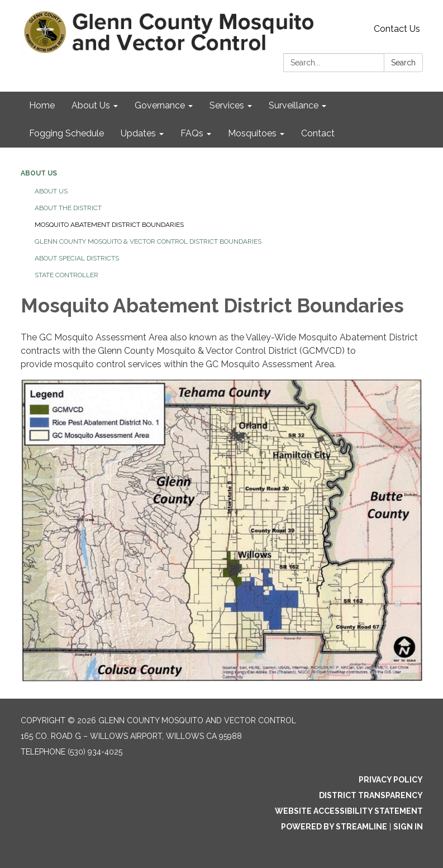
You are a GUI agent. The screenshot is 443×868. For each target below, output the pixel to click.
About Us (39, 173)
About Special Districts (77, 258)
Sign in (408, 827)
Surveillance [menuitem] (294, 105)
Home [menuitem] (42, 105)
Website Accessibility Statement (349, 811)
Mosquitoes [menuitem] (252, 133)
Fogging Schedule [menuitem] (66, 133)
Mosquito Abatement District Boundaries (109, 225)
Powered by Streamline (334, 827)
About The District (68, 208)
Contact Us (397, 29)
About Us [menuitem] (91, 105)
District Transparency (371, 795)
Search (403, 63)
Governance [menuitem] (160, 105)
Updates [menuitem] (138, 133)
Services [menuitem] (227, 105)
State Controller (66, 275)
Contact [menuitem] (318, 133)
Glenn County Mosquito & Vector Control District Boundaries (148, 241)
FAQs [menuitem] (192, 133)
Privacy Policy (391, 780)
